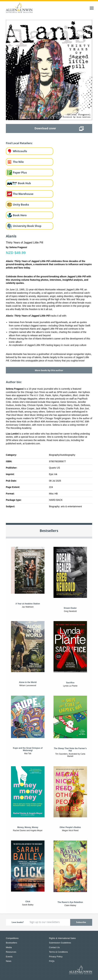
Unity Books (21, 205)
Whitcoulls (20, 151)
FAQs (52, 961)
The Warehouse (23, 194)
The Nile (18, 162)
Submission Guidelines (60, 943)
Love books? (18, 922)
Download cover (45, 128)
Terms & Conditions (58, 952)
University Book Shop (27, 226)
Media (9, 947)
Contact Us (54, 947)
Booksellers (11, 943)
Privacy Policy (56, 957)
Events (9, 957)
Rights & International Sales (62, 938)
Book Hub (24, 183)
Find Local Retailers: (19, 143)
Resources (11, 952)
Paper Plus (20, 173)
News (9, 961)
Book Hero (20, 215)
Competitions (12, 938)
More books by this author (49, 370)
